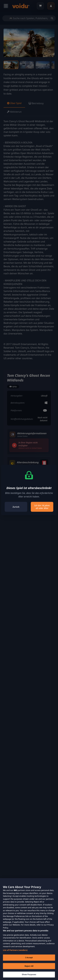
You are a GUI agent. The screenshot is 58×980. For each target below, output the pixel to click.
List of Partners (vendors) (15, 955)
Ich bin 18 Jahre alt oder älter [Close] (42, 507)
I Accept (29, 962)
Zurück (16, 507)
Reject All (29, 971)
